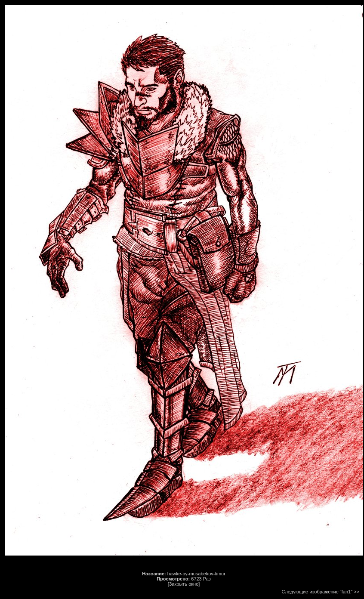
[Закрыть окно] (184, 584)
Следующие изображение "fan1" (317, 592)
